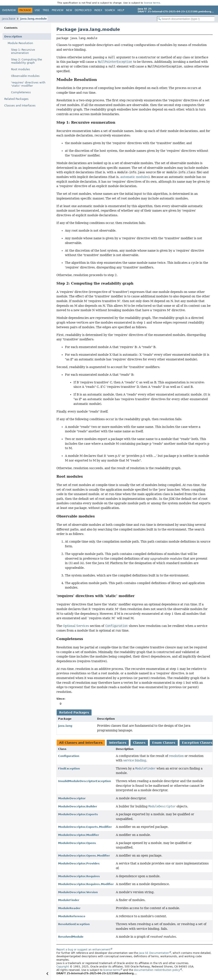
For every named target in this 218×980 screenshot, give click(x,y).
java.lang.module (34, 19)
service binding (135, 760)
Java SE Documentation (154, 953)
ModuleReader (69, 908)
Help (121, 10)
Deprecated (83, 10)
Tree (46, 10)
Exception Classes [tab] (197, 743)
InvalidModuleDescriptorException (85, 781)
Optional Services (76, 626)
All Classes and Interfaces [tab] (81, 743)
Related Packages (16, 99)
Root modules (21, 69)
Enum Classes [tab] (164, 743)
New (69, 10)
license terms (152, 3)
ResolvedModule (71, 937)
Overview (9, 10)
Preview (58, 10)
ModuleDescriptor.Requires (79, 876)
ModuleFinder (69, 900)
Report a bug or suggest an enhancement (83, 950)
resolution (176, 756)
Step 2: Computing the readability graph (27, 61)
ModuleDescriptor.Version (78, 892)
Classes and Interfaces (20, 105)
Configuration (69, 756)
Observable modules (25, 76)
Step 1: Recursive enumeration (23, 51)
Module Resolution (20, 43)
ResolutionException (74, 924)
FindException (69, 769)
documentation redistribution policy (157, 970)
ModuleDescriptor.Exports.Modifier (85, 827)
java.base (9, 19)
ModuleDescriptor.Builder (78, 806)
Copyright (63, 967)
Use (37, 10)
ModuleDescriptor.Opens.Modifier (84, 856)
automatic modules (134, 177)
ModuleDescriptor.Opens (77, 843)
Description (13, 37)
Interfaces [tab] (118, 743)
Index (98, 10)
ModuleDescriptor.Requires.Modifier (86, 884)
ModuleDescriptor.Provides (79, 863)
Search (110, 10)
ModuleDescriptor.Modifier (79, 835)
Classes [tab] (139, 743)
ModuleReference (72, 916)
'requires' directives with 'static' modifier (28, 84)
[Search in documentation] (186, 19)
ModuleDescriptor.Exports (78, 814)
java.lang (65, 726)
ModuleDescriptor (72, 798)
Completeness (21, 92)
